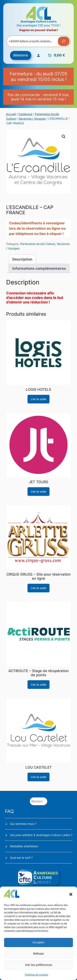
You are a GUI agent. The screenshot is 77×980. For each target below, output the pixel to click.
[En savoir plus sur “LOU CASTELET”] (38, 777)
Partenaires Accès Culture (38, 244)
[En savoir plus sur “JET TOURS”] (38, 492)
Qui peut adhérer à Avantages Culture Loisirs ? (41, 835)
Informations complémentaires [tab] (39, 268)
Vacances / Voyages (32, 118)
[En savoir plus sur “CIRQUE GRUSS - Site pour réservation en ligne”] (38, 588)
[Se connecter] (38, 55)
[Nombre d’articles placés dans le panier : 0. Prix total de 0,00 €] (56, 55)
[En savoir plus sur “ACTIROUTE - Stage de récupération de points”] (38, 685)
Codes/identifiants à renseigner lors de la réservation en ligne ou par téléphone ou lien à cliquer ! (37, 228)
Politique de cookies (36, 975)
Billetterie (21, 55)
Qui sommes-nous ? (23, 824)
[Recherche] (64, 41)
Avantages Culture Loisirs (39, 21)
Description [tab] (22, 259)
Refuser (38, 954)
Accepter (38, 942)
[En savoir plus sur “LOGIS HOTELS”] (38, 399)
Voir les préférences (38, 965)
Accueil (11, 114)
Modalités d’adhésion (24, 846)
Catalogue (25, 114)
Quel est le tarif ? (21, 858)
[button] (71, 894)
